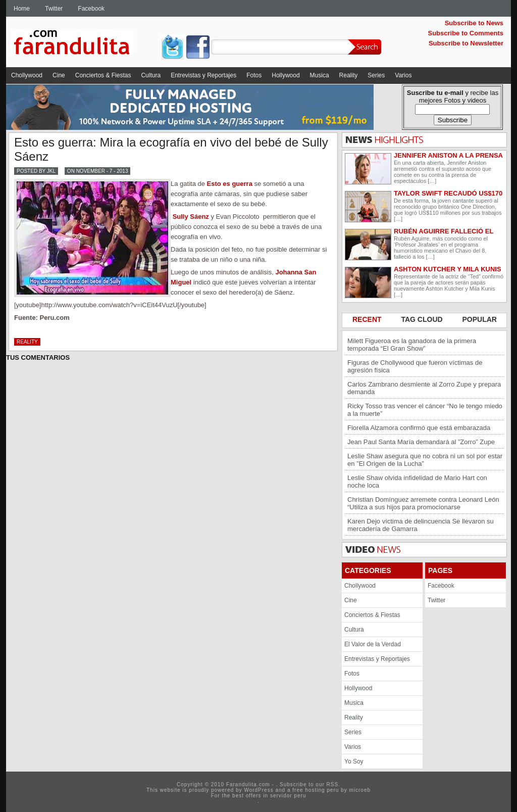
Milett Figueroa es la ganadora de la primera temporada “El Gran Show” (412, 345)
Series (376, 75)
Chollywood (27, 75)
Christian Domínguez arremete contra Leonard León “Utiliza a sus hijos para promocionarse (423, 503)
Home (22, 9)
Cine (59, 75)
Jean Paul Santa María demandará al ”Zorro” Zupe (421, 442)
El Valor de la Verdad (373, 644)
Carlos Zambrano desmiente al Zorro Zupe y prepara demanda (424, 388)
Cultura (151, 75)
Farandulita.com (84, 44)
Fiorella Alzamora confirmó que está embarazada (419, 428)
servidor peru (288, 796)
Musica (320, 75)
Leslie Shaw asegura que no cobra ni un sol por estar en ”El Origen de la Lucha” (425, 460)
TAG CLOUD (423, 319)
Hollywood (286, 75)
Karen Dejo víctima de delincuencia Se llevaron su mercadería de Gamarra (421, 525)
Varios (403, 75)
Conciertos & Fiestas (103, 75)
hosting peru (322, 790)
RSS (333, 784)
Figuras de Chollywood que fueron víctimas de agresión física (415, 366)
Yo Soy (354, 761)
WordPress (258, 790)
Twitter (54, 9)
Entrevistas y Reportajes (203, 75)
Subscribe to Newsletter (466, 43)
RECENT (368, 319)
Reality (349, 75)
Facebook (91, 9)
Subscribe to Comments (466, 33)
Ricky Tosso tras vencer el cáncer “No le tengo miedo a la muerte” (425, 410)
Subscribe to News (474, 23)
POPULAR (480, 319)
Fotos (254, 75)
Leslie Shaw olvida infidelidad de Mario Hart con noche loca (417, 482)
